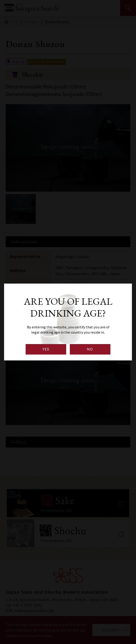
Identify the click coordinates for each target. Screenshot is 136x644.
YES (46, 349)
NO (90, 349)
